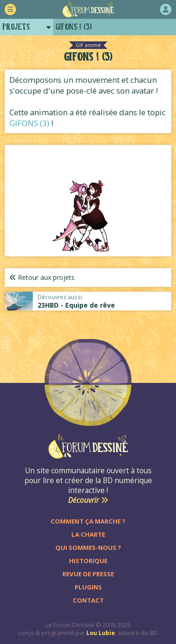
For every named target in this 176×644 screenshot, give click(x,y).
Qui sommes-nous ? (88, 548)
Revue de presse (88, 574)
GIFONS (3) (29, 123)
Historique (88, 561)
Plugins (88, 587)
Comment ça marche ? (88, 521)
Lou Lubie (101, 633)
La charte (88, 534)
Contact (88, 600)
